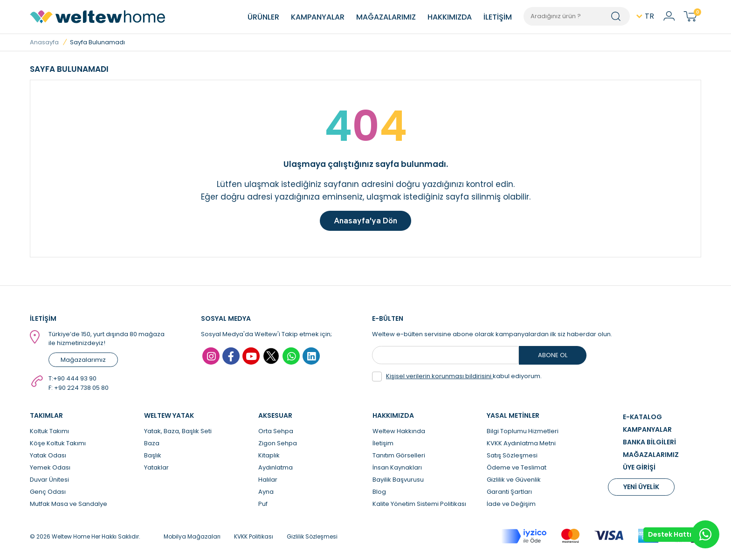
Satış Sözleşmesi (512, 458)
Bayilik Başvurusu (398, 482)
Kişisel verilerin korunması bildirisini (439, 378)
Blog (379, 494)
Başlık (153, 458)
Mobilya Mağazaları (192, 539)
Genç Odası (48, 494)
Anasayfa (44, 42)
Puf (263, 506)
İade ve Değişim (511, 506)
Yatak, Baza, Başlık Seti (178, 433)
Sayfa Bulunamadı (97, 42)
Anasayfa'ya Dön (365, 222)
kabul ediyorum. (457, 379)
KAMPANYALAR (318, 17)
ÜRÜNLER (263, 17)
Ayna (266, 494)
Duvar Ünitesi (49, 482)
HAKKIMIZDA (450, 17)
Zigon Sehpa (278, 446)
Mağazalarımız (83, 362)
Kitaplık (269, 458)
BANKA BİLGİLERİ (649, 444)
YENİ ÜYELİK (641, 489)
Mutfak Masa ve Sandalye (69, 506)
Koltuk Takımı (49, 433)
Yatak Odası (48, 458)
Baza (152, 446)
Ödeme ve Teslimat (517, 470)
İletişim (383, 446)
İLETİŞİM (498, 17)
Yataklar (156, 470)
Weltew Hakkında (399, 433)
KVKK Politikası (254, 539)
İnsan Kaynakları (397, 470)
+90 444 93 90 (75, 381)
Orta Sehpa (276, 433)
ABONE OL (553, 357)
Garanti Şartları (509, 494)
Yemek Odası (50, 470)
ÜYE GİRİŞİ (639, 470)
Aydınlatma (276, 470)
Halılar (268, 482)
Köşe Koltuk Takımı (58, 446)
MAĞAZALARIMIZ (386, 17)
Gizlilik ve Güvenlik (514, 482)
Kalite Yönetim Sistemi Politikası (419, 506)
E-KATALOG (642, 419)
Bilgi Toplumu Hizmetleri (523, 433)
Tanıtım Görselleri (399, 458)
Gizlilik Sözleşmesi (312, 539)
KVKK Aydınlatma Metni (521, 446)
